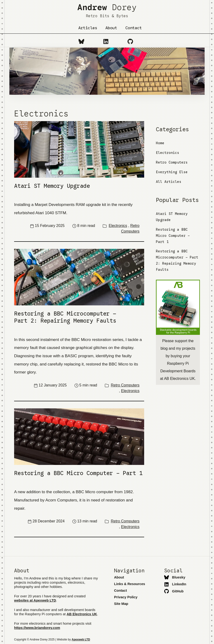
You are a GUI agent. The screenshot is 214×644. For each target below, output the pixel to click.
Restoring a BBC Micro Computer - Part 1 (173, 236)
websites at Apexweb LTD (35, 600)
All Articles (169, 182)
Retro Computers (125, 385)
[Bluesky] (81, 41)
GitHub (174, 591)
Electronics (118, 226)
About (111, 28)
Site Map (121, 604)
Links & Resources (130, 584)
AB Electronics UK (82, 614)
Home (160, 143)
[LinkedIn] (106, 41)
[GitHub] (130, 41)
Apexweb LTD (81, 640)
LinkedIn (175, 584)
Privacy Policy (126, 597)
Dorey (107, 10)
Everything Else (172, 172)
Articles (88, 28)
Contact (134, 28)
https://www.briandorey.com (37, 628)
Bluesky (175, 577)
